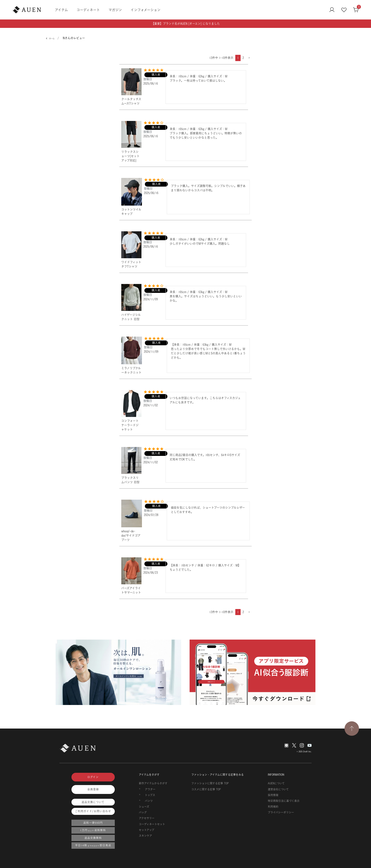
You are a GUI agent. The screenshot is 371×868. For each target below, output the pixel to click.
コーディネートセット (152, 824)
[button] (249, 58)
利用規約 (273, 807)
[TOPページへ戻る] (352, 729)
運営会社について (278, 789)
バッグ (143, 812)
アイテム (61, 10)
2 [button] (243, 58)
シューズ (144, 807)
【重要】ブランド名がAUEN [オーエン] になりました (186, 24)
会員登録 (93, 789)
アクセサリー (147, 818)
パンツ (149, 801)
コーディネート (88, 10)
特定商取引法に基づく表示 (284, 801)
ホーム (52, 38)
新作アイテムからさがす (153, 783)
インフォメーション (146, 10)
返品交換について (93, 802)
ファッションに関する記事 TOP (210, 783)
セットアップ (147, 830)
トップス (150, 795)
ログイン (93, 777)
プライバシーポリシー (281, 812)
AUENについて (276, 783)
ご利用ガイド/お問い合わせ (93, 811)
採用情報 (273, 795)
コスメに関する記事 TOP (206, 789)
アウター (150, 789)
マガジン (115, 10)
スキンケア (145, 836)
